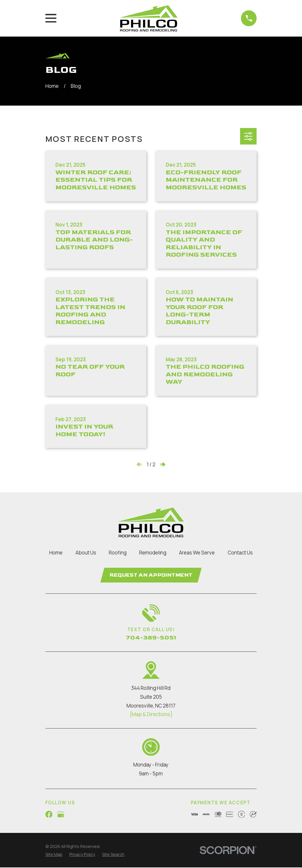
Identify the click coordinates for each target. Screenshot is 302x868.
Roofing (118, 553)
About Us (86, 553)
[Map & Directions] (151, 715)
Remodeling (153, 553)
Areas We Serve (197, 553)
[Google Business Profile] (61, 815)
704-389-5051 (151, 638)
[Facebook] (49, 815)
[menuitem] (54, 855)
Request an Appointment (151, 575)
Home (56, 553)
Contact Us (240, 553)
